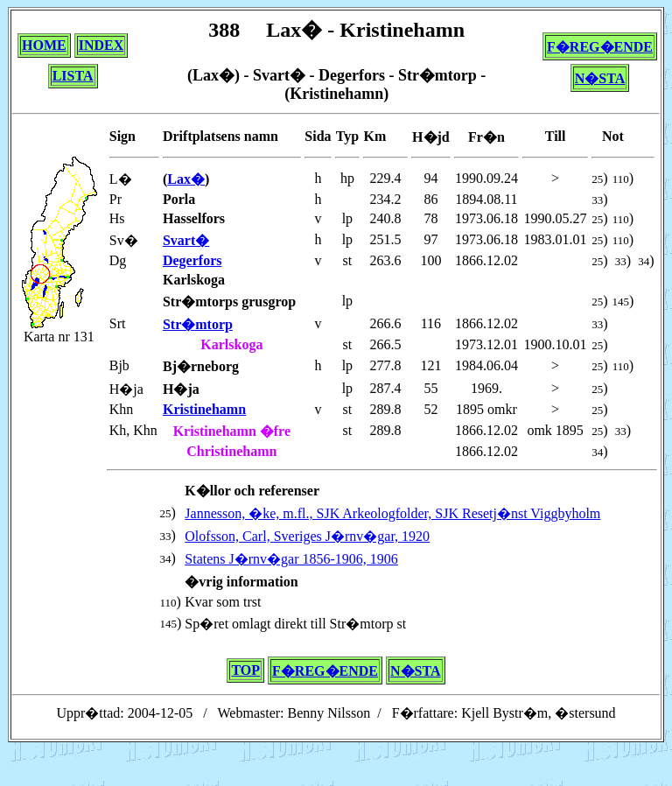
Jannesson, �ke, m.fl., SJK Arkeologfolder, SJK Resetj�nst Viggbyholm (392, 513)
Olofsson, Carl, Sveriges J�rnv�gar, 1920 (307, 536)
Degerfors (192, 260)
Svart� (186, 240)
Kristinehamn (204, 409)
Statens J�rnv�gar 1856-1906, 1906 (291, 559)
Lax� (186, 179)
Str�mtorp (198, 324)
